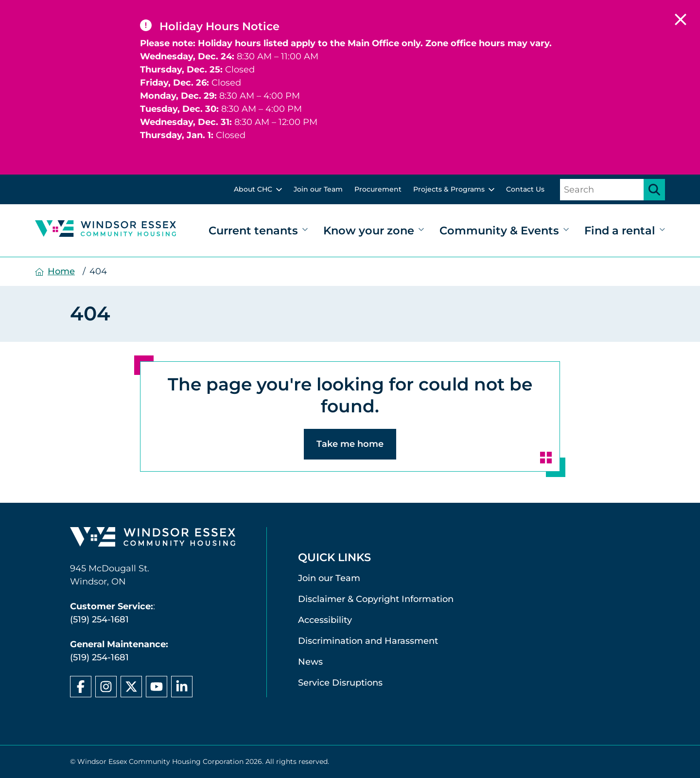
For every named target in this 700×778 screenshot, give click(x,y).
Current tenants (253, 230)
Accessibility (325, 620)
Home (61, 271)
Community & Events (499, 230)
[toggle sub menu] (279, 190)
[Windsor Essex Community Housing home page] (153, 539)
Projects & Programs (449, 189)
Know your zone (369, 230)
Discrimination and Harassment (368, 641)
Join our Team (318, 189)
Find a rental (620, 230)
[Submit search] (654, 190)
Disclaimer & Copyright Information (376, 599)
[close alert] (681, 19)
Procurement (378, 189)
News (310, 662)
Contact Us (525, 189)
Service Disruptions (340, 683)
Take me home (350, 444)
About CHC (253, 189)
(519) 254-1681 (99, 619)
